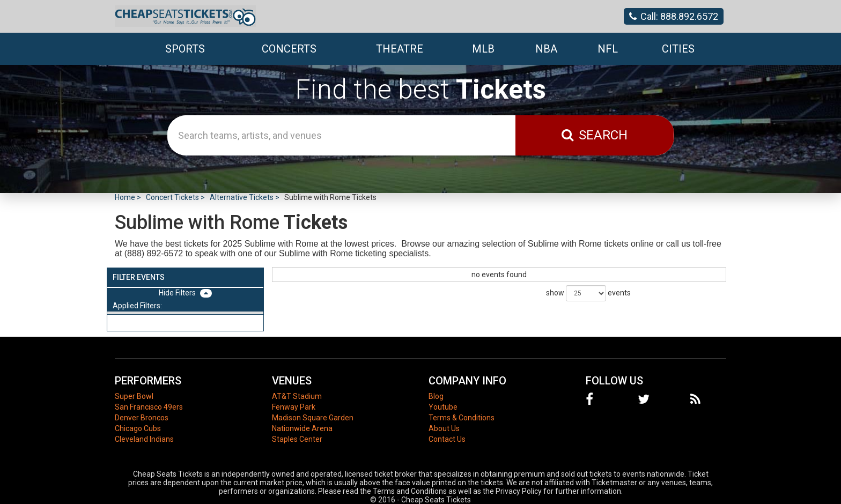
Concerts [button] (289, 49)
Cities (678, 49)
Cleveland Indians (144, 439)
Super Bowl (134, 396)
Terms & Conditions (462, 418)
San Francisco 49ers (149, 407)
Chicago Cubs (138, 428)
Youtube (443, 407)
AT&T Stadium (297, 396)
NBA (546, 49)
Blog (436, 396)
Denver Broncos (142, 418)
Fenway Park (294, 407)
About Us (444, 428)
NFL (608, 49)
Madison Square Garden (313, 418)
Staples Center (297, 439)
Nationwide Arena (302, 428)
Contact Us (447, 439)
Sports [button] (185, 49)
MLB (483, 49)
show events (588, 293)
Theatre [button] (400, 49)
